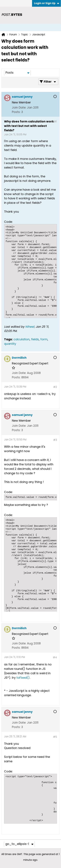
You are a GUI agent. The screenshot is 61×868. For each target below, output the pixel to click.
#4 (55, 657)
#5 (55, 737)
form (44, 339)
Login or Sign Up (47, 3)
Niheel (30, 327)
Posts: (16, 112)
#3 (55, 440)
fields (35, 339)
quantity (10, 344)
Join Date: (19, 107)
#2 (55, 387)
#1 (55, 122)
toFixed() (23, 678)
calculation (22, 339)
